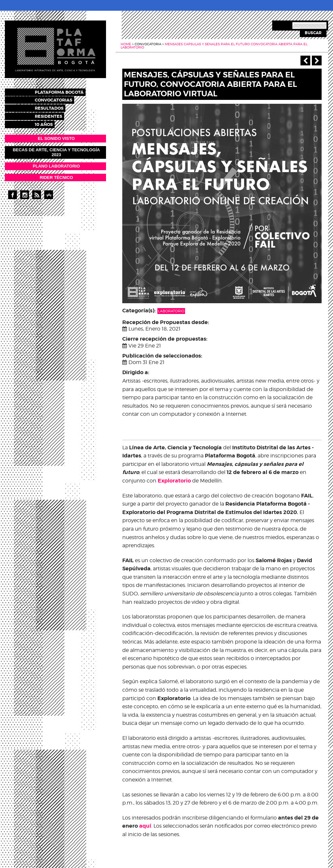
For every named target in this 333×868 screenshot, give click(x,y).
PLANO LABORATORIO (56, 163)
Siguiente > (317, 61)
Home (126, 44)
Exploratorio (174, 481)
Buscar (313, 33)
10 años (50, 122)
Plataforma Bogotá (65, 92)
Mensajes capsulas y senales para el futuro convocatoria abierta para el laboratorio (214, 46)
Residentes (54, 114)
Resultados (55, 107)
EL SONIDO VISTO (56, 136)
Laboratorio (171, 311)
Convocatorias (59, 99)
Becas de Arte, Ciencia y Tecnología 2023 (56, 149)
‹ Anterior (305, 61)
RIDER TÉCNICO (56, 175)
